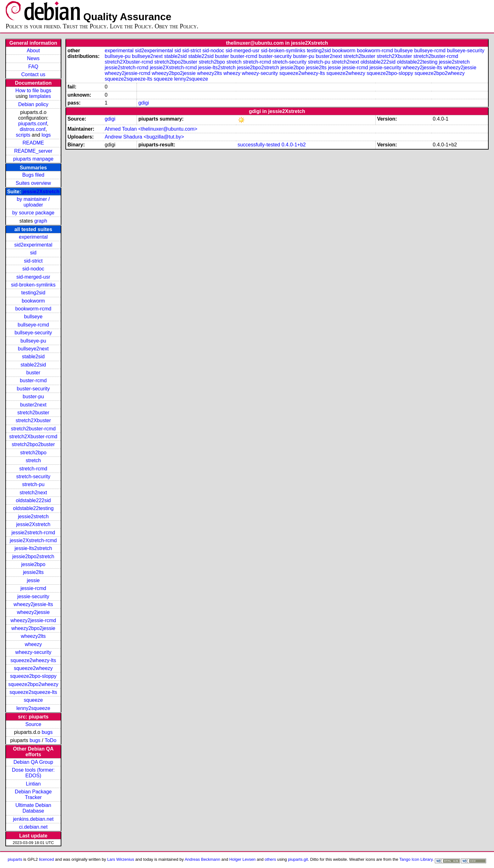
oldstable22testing (33, 508)
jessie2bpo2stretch (33, 556)
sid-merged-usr (33, 277)
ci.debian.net (33, 827)
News (33, 58)
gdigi (144, 103)
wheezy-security (33, 652)
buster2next (33, 405)
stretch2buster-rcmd (33, 429)
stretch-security (33, 477)
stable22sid (33, 365)
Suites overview (33, 183)
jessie (33, 580)
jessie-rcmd (33, 588)
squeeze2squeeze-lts (33, 692)
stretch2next (33, 493)
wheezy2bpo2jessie (33, 628)
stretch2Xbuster (33, 420)
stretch (33, 460)
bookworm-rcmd (33, 309)
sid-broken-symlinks (33, 285)
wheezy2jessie (33, 612)
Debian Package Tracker (33, 794)
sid (33, 253)
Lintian (33, 784)
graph (41, 221)
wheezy (33, 644)
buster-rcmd (33, 380)
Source (33, 724)
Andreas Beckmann (202, 859)
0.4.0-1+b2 (294, 145)
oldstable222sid (33, 500)
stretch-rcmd (33, 469)
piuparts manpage (33, 159)
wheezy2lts (33, 636)
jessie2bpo (34, 564)
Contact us (33, 74)
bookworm (33, 301)
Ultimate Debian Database (33, 808)
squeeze (34, 700)
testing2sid (34, 293)
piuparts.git (298, 859)
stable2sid (33, 357)
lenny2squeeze (33, 708)
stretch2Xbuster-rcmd (33, 437)
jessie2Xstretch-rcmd (33, 540)
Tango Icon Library (416, 859)
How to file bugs (33, 91)
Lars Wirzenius (121, 859)
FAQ (33, 67)
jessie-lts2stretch (33, 548)
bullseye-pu (33, 341)
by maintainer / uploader (33, 202)
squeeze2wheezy (33, 668)
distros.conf (33, 129)
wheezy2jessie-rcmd (33, 620)
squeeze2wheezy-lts (33, 660)
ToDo (51, 740)
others (270, 859)
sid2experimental (33, 245)
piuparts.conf (33, 124)
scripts (23, 135)
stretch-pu (33, 484)
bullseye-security (33, 333)
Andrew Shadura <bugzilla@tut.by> (144, 137)
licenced (47, 859)
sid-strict (33, 261)
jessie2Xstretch (41, 192)
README (33, 143)
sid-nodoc (33, 269)
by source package (33, 213)
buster (33, 373)
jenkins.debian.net (33, 819)
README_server (33, 151)
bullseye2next (33, 349)
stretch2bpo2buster (33, 444)
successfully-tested (259, 145)
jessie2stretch (33, 516)
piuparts (15, 859)
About (33, 51)
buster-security (33, 389)
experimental (33, 237)
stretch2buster (33, 413)
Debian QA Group (33, 762)
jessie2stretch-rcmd (33, 533)
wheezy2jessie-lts (33, 604)
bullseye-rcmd (33, 325)
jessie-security (33, 596)
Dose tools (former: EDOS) (33, 773)
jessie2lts (33, 572)
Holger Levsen (243, 859)
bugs (47, 732)
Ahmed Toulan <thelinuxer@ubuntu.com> (151, 129)
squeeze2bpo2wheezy (33, 684)
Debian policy (33, 104)
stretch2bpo (33, 453)
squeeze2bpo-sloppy (33, 676)
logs (46, 135)
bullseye (33, 317)
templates (40, 96)
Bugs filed (33, 175)
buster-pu (33, 397)
